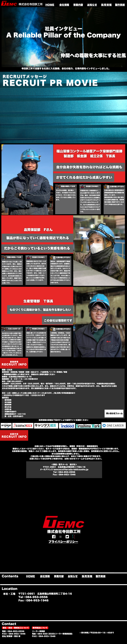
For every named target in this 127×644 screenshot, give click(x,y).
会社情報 (64, 5)
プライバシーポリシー (63, 542)
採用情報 (106, 5)
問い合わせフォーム (114, 413)
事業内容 (78, 5)
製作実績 (120, 5)
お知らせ (92, 5)
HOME (50, 5)
